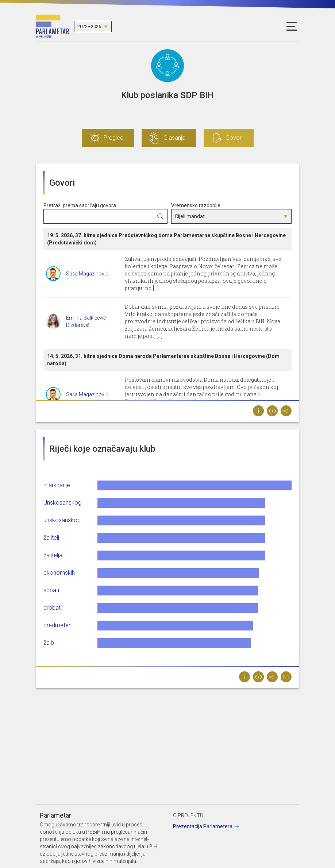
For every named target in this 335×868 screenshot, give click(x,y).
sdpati (51, 590)
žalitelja (53, 555)
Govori (234, 138)
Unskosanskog (62, 503)
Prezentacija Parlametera (203, 826)
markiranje (57, 485)
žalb (49, 643)
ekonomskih (59, 573)
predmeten (57, 625)
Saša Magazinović (87, 274)
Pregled (113, 138)
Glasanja (174, 138)
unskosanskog (62, 520)
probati (53, 608)
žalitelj (51, 538)
